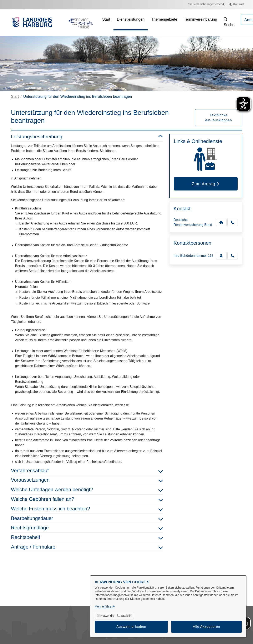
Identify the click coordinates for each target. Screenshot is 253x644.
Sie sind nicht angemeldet (207, 4)
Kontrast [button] (237, 4)
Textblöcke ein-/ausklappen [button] (219, 118)
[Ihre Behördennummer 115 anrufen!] (233, 256)
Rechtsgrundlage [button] (87, 528)
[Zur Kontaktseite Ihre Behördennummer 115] (221, 256)
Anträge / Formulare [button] (87, 547)
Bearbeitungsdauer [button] (87, 518)
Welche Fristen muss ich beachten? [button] (87, 509)
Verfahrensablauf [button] (87, 471)
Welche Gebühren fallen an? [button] (87, 499)
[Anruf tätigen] (233, 222)
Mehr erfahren (104, 606)
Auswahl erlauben (131, 627)
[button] (229, 23)
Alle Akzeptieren (206, 627)
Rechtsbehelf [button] (87, 537)
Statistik (126, 616)
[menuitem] (106, 23)
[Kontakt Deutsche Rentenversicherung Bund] (221, 222)
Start (15, 96)
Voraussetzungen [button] (87, 480)
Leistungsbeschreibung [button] (87, 137)
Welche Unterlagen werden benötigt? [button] (87, 490)
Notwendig (107, 616)
